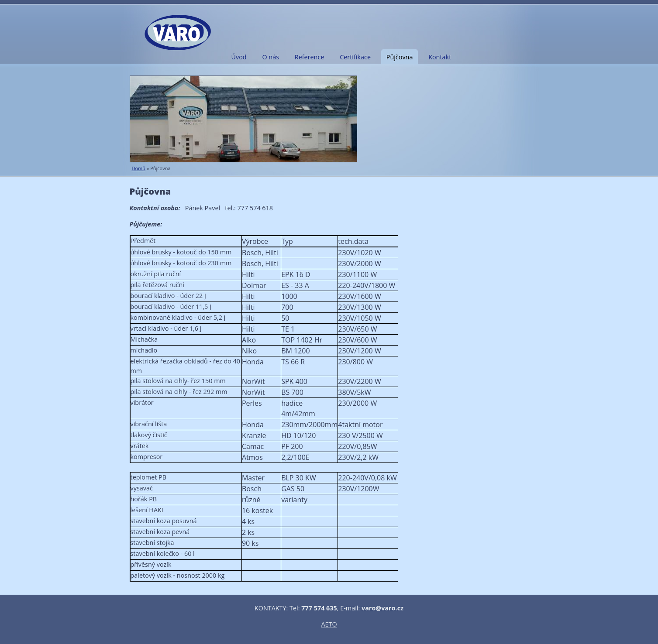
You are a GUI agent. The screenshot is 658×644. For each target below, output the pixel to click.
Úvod (239, 57)
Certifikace (355, 57)
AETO (329, 624)
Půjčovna (400, 57)
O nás (270, 57)
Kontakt (440, 57)
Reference (310, 57)
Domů (139, 168)
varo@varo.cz (382, 608)
